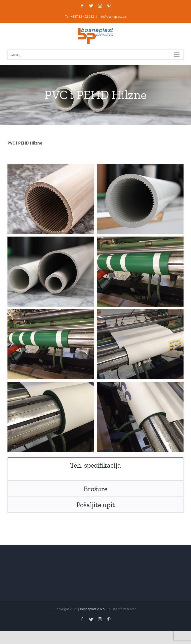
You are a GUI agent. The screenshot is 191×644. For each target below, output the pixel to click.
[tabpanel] (95, 477)
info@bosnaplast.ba (112, 17)
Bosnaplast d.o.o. (93, 609)
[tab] (95, 465)
